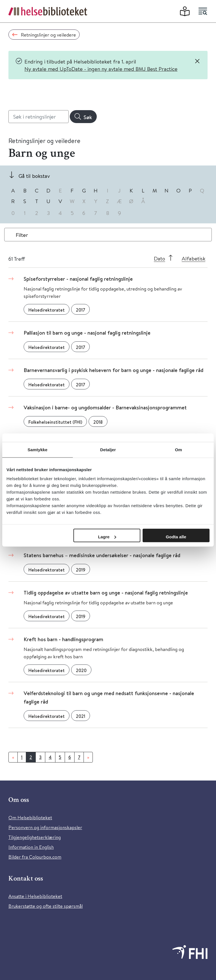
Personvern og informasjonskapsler (45, 827)
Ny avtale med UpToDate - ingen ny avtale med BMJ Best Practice (101, 69)
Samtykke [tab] (38, 450)
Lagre (107, 536)
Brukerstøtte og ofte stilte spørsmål (46, 906)
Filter (22, 235)
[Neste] (88, 757)
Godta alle (176, 536)
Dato (159, 258)
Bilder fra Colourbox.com (35, 857)
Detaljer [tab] (108, 450)
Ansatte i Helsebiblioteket (35, 896)
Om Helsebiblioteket (30, 817)
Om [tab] (178, 450)
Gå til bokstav (34, 176)
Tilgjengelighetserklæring (35, 837)
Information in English (31, 847)
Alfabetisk (193, 258)
